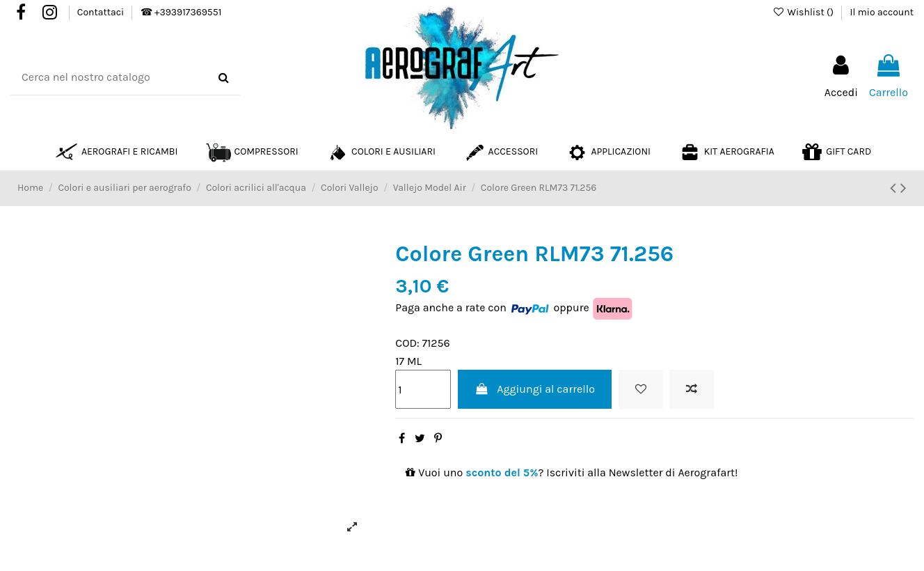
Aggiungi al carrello (535, 389)
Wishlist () (804, 12)
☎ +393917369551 (181, 12)
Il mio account (882, 12)
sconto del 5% (502, 472)
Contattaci (102, 12)
